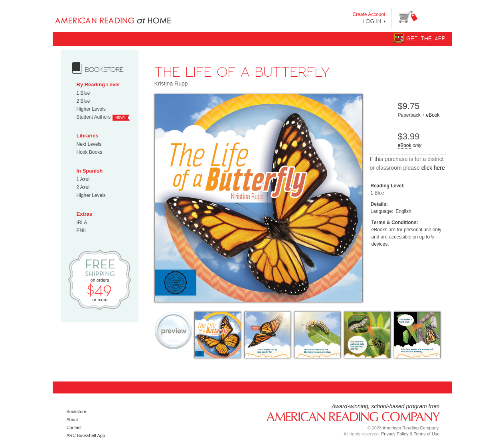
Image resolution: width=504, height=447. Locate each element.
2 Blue (83, 101)
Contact (74, 427)
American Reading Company (350, 416)
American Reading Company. (411, 428)
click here (433, 168)
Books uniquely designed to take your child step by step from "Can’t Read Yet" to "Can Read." (126, 14)
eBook (433, 115)
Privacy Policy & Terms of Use (410, 434)
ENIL (82, 230)
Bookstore (77, 411)
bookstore (104, 70)
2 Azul (83, 187)
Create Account (369, 14)
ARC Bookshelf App (86, 435)
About (72, 419)
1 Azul (83, 179)
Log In (372, 21)
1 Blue (83, 93)
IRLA (82, 223)
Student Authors (94, 117)
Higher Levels (91, 109)
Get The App (426, 39)
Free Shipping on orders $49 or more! (100, 279)
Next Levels (89, 144)
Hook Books (90, 152)
